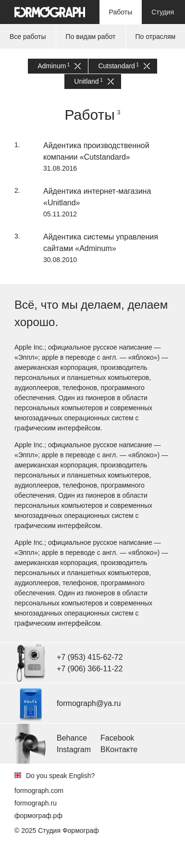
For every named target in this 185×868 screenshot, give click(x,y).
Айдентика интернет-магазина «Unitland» (97, 197)
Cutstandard (124, 66)
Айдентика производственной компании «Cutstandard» (96, 151)
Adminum (59, 66)
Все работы (28, 37)
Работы (121, 12)
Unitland (94, 82)
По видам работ (91, 37)
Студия (163, 12)
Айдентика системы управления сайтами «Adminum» (101, 243)
